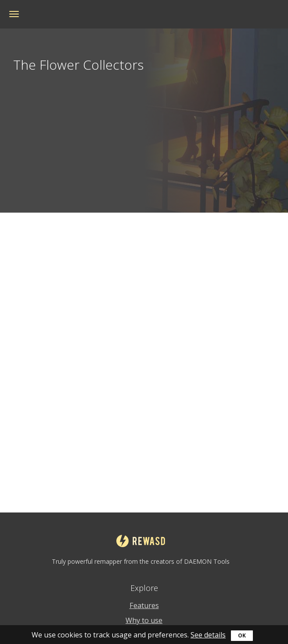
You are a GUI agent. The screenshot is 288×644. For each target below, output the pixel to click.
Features (144, 605)
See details (208, 635)
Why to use (144, 620)
